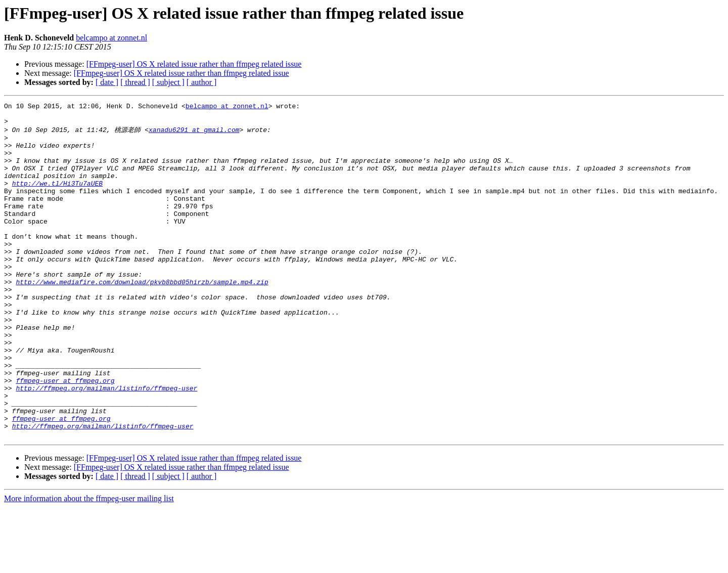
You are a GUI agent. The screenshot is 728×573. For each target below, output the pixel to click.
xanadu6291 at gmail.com (194, 135)
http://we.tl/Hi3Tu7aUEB (57, 199)
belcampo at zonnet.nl (111, 38)
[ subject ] (168, 82)
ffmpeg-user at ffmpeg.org (65, 435)
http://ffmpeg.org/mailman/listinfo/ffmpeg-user (106, 445)
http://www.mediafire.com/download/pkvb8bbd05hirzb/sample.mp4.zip (142, 317)
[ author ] (202, 82)
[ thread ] (135, 82)
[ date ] (107, 82)
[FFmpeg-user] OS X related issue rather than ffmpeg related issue (194, 64)
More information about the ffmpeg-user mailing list (89, 564)
